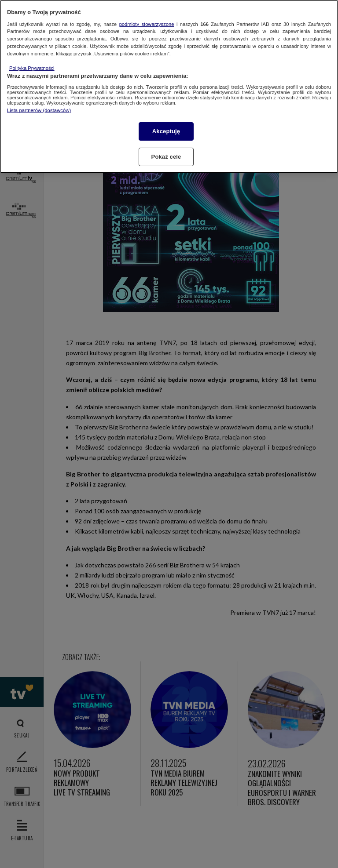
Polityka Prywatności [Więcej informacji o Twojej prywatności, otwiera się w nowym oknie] (32, 68)
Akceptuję (166, 131)
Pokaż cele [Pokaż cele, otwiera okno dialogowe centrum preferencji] (166, 157)
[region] (169, 87)
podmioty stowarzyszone (147, 24)
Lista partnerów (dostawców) (39, 110)
